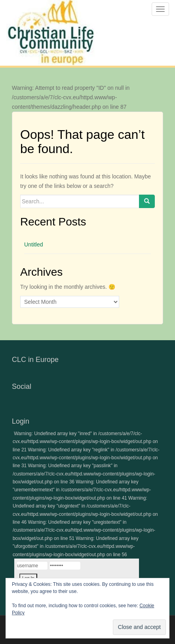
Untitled (33, 244)
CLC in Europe (35, 360)
